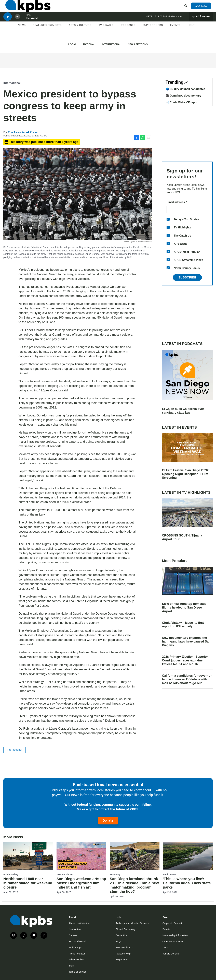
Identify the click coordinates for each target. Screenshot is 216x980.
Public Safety (11, 874)
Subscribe (187, 277)
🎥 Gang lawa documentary (183, 96)
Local (72, 44)
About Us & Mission (79, 923)
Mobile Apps (75, 948)
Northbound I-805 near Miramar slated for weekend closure (28, 883)
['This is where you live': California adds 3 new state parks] (188, 856)
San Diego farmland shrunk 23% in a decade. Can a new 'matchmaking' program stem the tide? (134, 885)
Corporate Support (172, 923)
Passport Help (123, 954)
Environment (170, 874)
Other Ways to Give (173, 941)
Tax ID (166, 948)
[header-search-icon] (187, 9)
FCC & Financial (77, 941)
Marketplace (175, 24)
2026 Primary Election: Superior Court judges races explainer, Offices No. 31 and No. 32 (185, 660)
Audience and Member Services (132, 923)
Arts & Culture (80, 35)
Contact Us (121, 935)
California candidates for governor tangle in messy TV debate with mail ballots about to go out (187, 679)
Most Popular (175, 561)
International (111, 44)
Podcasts (128, 35)
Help (191, 35)
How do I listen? (124, 948)
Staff (71, 966)
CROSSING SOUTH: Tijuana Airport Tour (182, 537)
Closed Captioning (125, 929)
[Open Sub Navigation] (28, 35)
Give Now (202, 9)
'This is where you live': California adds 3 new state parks (187, 883)
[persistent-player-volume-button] (18, 25)
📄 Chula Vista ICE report (182, 102)
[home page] (26, 9)
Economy (115, 874)
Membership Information (175, 935)
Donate (108, 820)
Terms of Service (78, 972)
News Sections (138, 44)
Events (175, 35)
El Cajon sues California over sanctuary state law (183, 411)
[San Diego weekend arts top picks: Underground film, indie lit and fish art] (81, 856)
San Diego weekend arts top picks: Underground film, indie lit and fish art (81, 883)
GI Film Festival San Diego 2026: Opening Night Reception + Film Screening (185, 474)
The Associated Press (23, 132)
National (89, 44)
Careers (73, 935)
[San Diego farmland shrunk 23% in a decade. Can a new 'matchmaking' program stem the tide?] (135, 856)
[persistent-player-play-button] (8, 25)
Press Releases (77, 954)
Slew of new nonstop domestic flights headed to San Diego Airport (184, 608)
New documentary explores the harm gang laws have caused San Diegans (186, 641)
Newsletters (75, 929)
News (22, 35)
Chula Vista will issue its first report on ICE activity (183, 625)
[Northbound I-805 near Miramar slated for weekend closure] (28, 856)
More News (14, 837)
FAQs (119, 941)
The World (32, 26)
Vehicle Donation (171, 954)
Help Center (122, 960)
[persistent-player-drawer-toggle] (201, 25)
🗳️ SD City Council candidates (185, 89)
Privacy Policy (76, 960)
